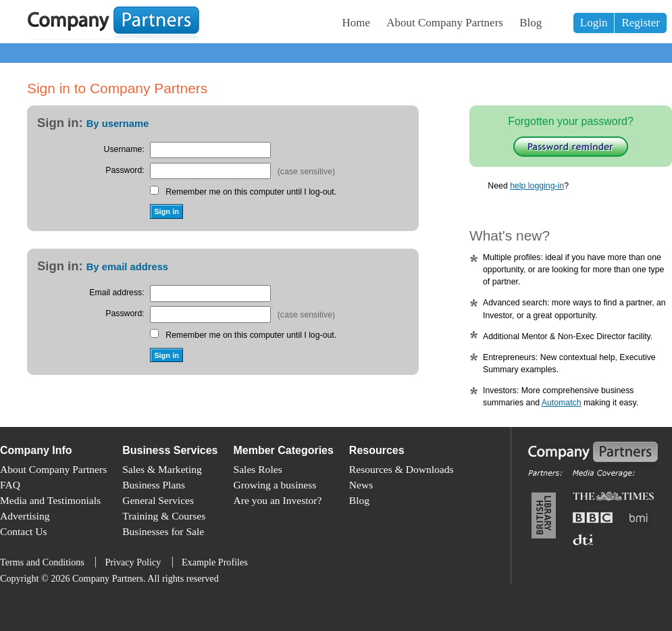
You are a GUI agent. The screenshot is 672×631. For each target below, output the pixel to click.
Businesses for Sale (163, 531)
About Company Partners (445, 23)
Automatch (562, 403)
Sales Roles (258, 469)
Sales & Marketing (162, 469)
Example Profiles (215, 562)
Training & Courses (164, 516)
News (361, 485)
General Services (158, 500)
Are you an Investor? (278, 500)
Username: (124, 149)
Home (357, 23)
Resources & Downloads (402, 469)
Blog (531, 23)
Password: (125, 170)
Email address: (117, 293)
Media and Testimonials (50, 500)
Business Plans (154, 485)
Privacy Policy (133, 562)
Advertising (25, 516)
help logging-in (537, 186)
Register (641, 23)
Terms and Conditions (42, 562)
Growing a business (275, 485)
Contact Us (24, 531)
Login (594, 23)
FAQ (10, 485)
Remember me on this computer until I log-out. (251, 192)
